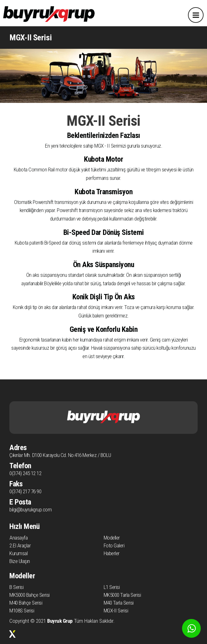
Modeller (112, 538)
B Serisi (16, 587)
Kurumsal (18, 553)
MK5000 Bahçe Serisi (30, 595)
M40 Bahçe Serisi (26, 603)
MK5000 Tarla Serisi (122, 595)
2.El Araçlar (20, 545)
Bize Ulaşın (20, 561)
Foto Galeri (114, 545)
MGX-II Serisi (116, 611)
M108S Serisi (22, 611)
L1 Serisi (112, 587)
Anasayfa (18, 538)
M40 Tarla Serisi (119, 603)
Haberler (112, 553)
